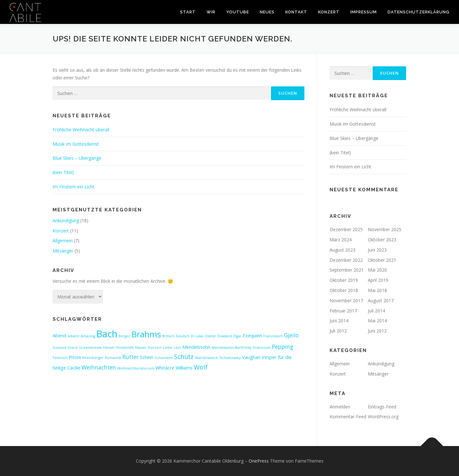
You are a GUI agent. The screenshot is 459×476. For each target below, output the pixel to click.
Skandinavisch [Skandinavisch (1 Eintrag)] (206, 358)
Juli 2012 (338, 331)
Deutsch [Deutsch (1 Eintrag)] (183, 336)
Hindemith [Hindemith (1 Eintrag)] (125, 348)
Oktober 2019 (344, 280)
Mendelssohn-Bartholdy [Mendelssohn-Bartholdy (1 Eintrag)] (231, 348)
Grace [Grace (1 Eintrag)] (73, 348)
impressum (364, 12)
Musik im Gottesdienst (76, 144)
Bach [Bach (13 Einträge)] (107, 334)
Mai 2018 (377, 290)
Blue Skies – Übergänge (77, 158)
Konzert (61, 231)
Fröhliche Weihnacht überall (81, 130)
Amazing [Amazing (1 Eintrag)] (88, 336)
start (188, 12)
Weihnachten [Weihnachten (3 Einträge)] (99, 367)
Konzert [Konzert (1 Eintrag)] (155, 348)
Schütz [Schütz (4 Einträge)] (184, 357)
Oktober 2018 (344, 290)
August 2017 (381, 300)
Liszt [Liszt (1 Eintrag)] (177, 348)
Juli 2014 (376, 311)
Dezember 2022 (346, 260)
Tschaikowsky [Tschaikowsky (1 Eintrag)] (230, 358)
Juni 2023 (377, 250)
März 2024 (341, 240)
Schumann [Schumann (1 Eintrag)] (164, 358)
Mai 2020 (377, 270)
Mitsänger (63, 251)
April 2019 (378, 280)
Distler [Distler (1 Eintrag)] (211, 336)
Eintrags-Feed (382, 407)
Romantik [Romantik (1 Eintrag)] (113, 358)
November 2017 (346, 300)
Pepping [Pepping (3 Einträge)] (283, 347)
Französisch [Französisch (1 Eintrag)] (273, 336)
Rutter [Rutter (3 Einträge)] (131, 357)
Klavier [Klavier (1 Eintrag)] (141, 348)
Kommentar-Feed (348, 417)
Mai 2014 (377, 321)
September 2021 (347, 270)
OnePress (259, 461)
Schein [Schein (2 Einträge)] (147, 357)
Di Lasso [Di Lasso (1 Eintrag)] (197, 336)
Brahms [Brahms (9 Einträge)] (146, 334)
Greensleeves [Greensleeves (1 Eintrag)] (90, 348)
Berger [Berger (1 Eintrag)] (124, 336)
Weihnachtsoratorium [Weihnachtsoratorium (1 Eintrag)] (136, 368)
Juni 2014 (339, 321)
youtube (238, 12)
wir (211, 12)
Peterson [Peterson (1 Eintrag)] (60, 358)
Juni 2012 (377, 331)
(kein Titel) (63, 172)
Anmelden (340, 407)
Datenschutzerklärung (419, 12)
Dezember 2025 (346, 229)
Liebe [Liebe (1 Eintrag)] (168, 348)
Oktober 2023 (382, 240)
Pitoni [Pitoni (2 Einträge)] (75, 357)
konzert (329, 12)
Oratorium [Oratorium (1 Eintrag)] (262, 348)
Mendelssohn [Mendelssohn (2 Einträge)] (196, 347)
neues (267, 12)
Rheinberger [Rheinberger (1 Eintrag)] (93, 358)
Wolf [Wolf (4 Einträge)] (201, 367)
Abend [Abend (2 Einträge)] (59, 335)
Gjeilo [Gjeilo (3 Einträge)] (291, 335)
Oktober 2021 (382, 260)
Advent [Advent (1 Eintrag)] (73, 336)
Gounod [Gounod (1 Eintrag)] (59, 348)
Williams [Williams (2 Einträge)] (184, 368)
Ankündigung (66, 220)
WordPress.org (383, 417)
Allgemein (63, 241)
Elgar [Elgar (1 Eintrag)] (237, 336)
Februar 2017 (343, 311)
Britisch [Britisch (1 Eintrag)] (168, 336)
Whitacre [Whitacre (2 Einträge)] (165, 368)
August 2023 (342, 250)
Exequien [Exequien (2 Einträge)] (252, 335)
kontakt (296, 12)
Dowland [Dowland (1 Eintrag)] (225, 336)
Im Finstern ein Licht (73, 187)
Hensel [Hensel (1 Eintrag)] (109, 348)
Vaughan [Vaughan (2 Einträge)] (251, 357)
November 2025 (385, 229)
